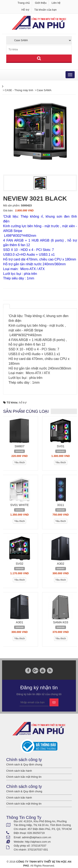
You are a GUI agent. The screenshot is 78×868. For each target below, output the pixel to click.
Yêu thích (19, 463)
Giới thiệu (41, 3)
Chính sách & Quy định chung (24, 764)
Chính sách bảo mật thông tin (24, 777)
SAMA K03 (61, 622)
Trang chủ (24, 3)
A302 (61, 564)
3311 (61, 505)
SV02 (19, 564)
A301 (19, 622)
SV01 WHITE (19, 505)
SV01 (61, 446)
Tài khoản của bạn (45, 10)
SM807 (20, 446)
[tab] (6, 306)
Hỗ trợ (25, 10)
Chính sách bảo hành (19, 771)
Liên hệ (56, 3)
